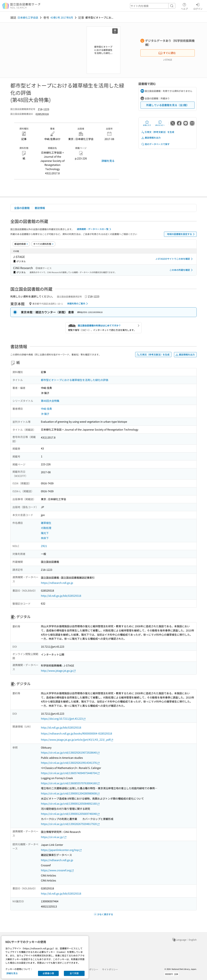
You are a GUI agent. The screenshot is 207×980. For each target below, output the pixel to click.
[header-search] (153, 6)
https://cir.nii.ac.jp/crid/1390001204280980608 (70, 793)
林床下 (45, 538)
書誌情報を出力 (151, 138)
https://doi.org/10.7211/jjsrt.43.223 (63, 719)
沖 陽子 (45, 414)
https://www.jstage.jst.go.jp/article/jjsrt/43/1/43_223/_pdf (77, 740)
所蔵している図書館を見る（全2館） (168, 105)
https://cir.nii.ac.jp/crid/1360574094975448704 (70, 773)
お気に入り (147, 123)
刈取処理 (46, 528)
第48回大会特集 (50, 401)
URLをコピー (160, 123)
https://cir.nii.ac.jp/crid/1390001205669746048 (70, 814)
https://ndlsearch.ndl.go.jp (57, 583)
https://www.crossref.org (57, 870)
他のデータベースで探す (155, 144)
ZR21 (44, 546)
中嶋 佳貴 (46, 409)
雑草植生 (46, 523)
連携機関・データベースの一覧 (95, 229)
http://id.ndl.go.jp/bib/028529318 (61, 596)
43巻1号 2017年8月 (62, 17)
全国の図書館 (22, 208)
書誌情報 (40, 208)
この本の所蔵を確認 (182, 270)
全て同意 (74, 973)
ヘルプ (184, 6)
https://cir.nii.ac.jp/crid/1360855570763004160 (70, 783)
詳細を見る (108, 161)
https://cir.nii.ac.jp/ (54, 837)
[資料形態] (43, 244)
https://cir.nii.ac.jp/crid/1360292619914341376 (70, 763)
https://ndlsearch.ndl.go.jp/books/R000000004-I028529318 (76, 733)
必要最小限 (48, 973)
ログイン (198, 6)
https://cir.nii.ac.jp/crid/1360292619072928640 (70, 753)
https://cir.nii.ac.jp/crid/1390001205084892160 (70, 804)
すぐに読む (167, 53)
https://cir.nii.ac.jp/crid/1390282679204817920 (70, 824)
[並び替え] (21, 244)
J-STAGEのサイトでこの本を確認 (175, 259)
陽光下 (45, 533)
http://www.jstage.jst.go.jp (58, 671)
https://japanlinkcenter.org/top (61, 850)
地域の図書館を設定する (181, 234)
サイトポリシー (110, 969)
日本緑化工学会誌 (28, 17)
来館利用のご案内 (78, 304)
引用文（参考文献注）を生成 (158, 132)
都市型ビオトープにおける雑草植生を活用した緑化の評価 (75, 380)
